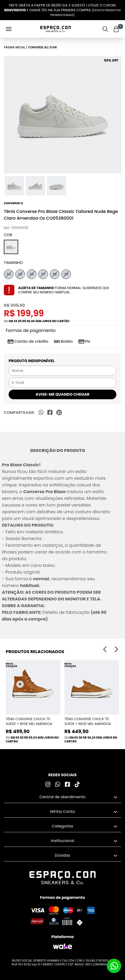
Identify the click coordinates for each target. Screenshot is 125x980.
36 (31, 274)
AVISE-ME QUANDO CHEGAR (63, 394)
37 (43, 274)
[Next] (116, 649)
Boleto (63, 342)
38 (55, 274)
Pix (84, 342)
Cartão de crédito (28, 342)
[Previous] (105, 649)
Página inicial (14, 47)
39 (66, 274)
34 (9, 274)
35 (20, 274)
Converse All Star (43, 47)
